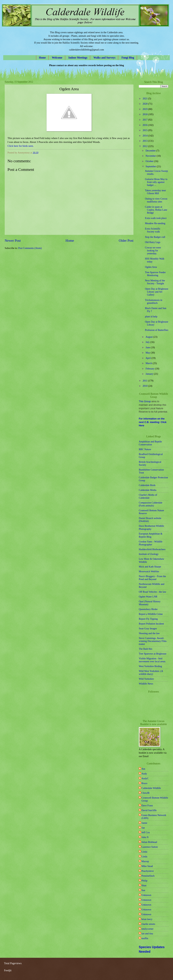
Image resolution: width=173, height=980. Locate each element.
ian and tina (147, 934)
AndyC (145, 778)
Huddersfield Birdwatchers (152, 549)
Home (42, 58)
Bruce (144, 783)
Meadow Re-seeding (155, 223)
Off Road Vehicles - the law (152, 592)
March (149, 363)
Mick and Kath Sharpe (150, 567)
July (148, 342)
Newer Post (13, 241)
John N (145, 837)
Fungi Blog (128, 58)
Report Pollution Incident (151, 624)
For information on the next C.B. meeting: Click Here (153, 422)
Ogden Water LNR (148, 597)
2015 (145, 130)
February (150, 369)
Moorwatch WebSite (149, 571)
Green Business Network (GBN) (154, 817)
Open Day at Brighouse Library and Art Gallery (157, 292)
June (148, 347)
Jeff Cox (146, 832)
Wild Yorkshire (146, 679)
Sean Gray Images (148, 629)
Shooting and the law (149, 633)
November (151, 156)
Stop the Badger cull (155, 237)
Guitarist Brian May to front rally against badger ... (156, 182)
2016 (145, 125)
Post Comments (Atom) (30, 248)
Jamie (144, 823)
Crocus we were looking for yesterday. (153, 251)
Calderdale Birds (147, 485)
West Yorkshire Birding (150, 666)
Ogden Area (151, 267)
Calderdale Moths (148, 490)
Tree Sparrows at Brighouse (153, 654)
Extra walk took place (156, 218)
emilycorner (147, 929)
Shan (144, 885)
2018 (145, 114)
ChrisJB (145, 793)
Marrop (145, 861)
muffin (145, 938)
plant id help (151, 317)
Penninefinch (148, 876)
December (151, 151)
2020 (145, 104)
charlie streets (148, 924)
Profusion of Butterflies (157, 330)
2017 (145, 120)
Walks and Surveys (104, 58)
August (150, 337)
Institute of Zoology (149, 554)
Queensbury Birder (148, 609)
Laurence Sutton (150, 847)
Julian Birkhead (149, 842)
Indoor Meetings (78, 58)
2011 (145, 381)
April (149, 358)
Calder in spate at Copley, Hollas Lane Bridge (156, 210)
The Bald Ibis (146, 649)
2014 (145, 136)
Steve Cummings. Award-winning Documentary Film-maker (153, 641)
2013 (145, 141)
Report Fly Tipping (148, 619)
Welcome (57, 58)
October (150, 161)
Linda (144, 852)
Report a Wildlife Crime (151, 614)
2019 (145, 109)
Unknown (146, 895)
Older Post (126, 241)
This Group (145, 401)
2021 (145, 99)
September (151, 166)
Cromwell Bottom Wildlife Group (155, 799)
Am (143, 769)
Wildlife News (146, 684)
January (150, 374)
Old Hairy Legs (153, 242)
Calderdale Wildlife (151, 788)
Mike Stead (147, 866)
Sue (143, 890)
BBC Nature (145, 449)
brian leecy (147, 919)
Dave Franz (147, 806)
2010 (145, 386)
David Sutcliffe (149, 810)
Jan (143, 828)
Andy (144, 774)
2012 (145, 146)
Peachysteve (148, 871)
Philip (144, 881)
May (148, 353)
